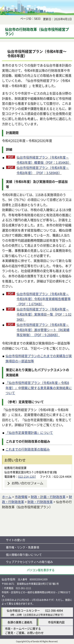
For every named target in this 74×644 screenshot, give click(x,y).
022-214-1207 (27, 476)
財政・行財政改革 (40, 502)
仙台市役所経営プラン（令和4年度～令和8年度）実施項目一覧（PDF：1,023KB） (44, 314)
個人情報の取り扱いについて (24, 555)
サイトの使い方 (16, 540)
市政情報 (21, 497)
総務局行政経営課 (15, 468)
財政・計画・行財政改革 (48, 497)
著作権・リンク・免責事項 (22, 547)
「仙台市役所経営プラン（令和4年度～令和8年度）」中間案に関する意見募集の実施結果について (39, 388)
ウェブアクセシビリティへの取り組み (29, 562)
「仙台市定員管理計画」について (29, 433)
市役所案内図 (56, 622)
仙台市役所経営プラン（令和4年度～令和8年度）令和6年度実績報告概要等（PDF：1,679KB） (44, 299)
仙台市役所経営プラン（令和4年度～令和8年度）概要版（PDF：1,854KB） (44, 160)
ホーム (7, 497)
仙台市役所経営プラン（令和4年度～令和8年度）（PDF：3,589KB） (43, 170)
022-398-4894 (54, 610)
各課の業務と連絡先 (20, 622)
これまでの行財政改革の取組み (28, 449)
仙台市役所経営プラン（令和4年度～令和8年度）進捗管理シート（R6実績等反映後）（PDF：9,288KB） (43, 330)
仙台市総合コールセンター (23, 610)
